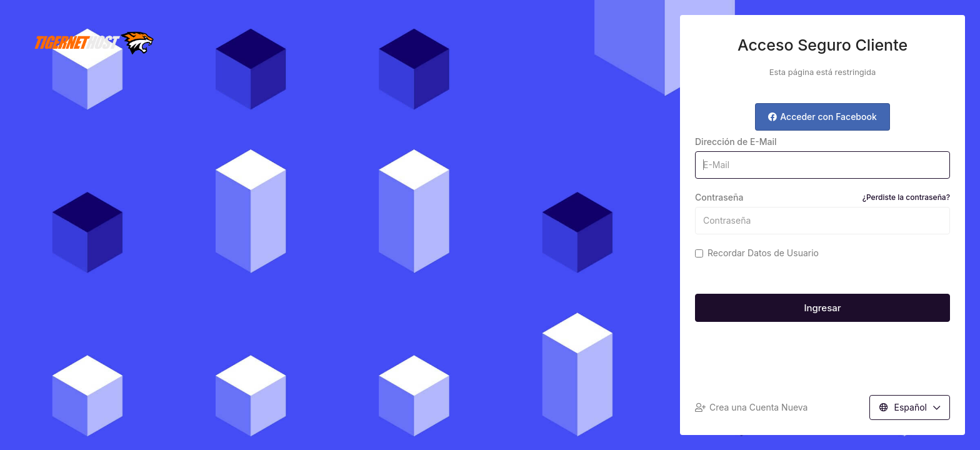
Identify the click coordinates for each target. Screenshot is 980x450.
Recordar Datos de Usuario (757, 253)
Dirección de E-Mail (736, 142)
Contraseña (822, 197)
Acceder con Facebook (822, 117)
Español (910, 407)
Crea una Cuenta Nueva (751, 407)
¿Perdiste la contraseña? (906, 197)
